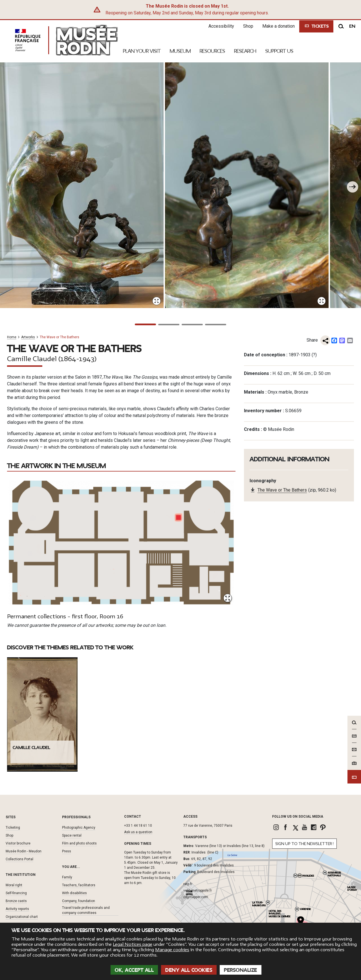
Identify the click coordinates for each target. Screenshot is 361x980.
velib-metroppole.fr (198, 890)
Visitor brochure (18, 843)
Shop (248, 26)
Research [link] (245, 51)
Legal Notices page (133, 944)
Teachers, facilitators (79, 885)
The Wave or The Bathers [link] (282, 490)
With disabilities (74, 893)
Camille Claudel (31, 748)
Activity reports (17, 909)
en (352, 26)
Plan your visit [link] (142, 51)
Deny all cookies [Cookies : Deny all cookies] (189, 970)
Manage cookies (172, 950)
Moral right (14, 885)
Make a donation (279, 26)
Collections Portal (19, 859)
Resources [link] (212, 51)
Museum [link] (180, 51)
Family (67, 877)
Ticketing (13, 828)
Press (67, 851)
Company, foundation (79, 901)
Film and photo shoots (79, 843)
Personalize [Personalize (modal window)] (241, 970)
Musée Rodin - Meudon (24, 851)
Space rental (72, 835)
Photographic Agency (79, 828)
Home (12, 337)
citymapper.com (196, 897)
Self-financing (16, 893)
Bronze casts (16, 901)
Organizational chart (22, 917)
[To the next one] (353, 187)
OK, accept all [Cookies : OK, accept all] (134, 970)
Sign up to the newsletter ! (304, 844)
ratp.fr (188, 884)
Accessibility (221, 26)
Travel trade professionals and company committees (86, 910)
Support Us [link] (279, 51)
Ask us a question (138, 832)
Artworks (28, 337)
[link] (277, 827)
